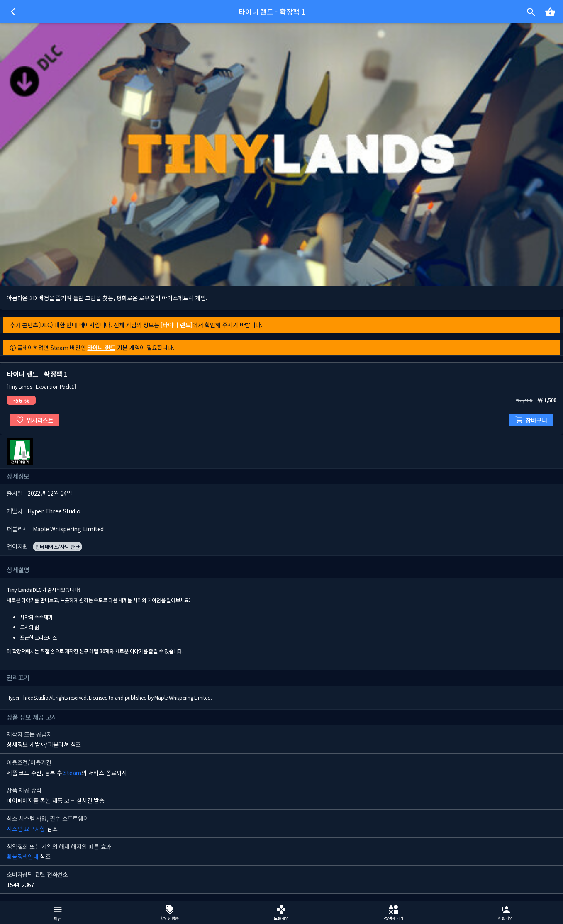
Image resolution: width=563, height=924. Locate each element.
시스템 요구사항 (26, 829)
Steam (72, 773)
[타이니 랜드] (177, 325)
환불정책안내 (23, 856)
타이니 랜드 (101, 348)
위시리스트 (35, 420)
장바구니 (531, 420)
